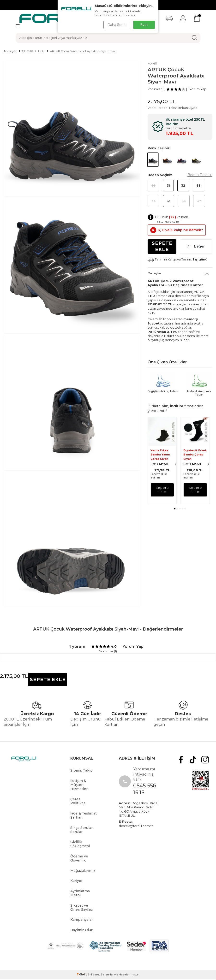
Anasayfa (10, 51)
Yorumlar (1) (156, 89)
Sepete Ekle (162, 246)
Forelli (153, 63)
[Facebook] (184, 759)
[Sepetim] (197, 18)
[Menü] (18, 26)
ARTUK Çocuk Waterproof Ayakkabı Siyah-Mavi (83, 51)
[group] (72, 129)
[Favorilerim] (169, 18)
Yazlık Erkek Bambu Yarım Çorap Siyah (160, 455)
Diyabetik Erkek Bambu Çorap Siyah (195, 455)
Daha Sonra (116, 25)
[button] (175, 509)
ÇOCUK (27, 51)
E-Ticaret (94, 974)
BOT (41, 51)
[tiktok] (195, 759)
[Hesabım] (183, 18)
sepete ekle (162, 490)
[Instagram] (206, 759)
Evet (144, 25)
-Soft (82, 974)
